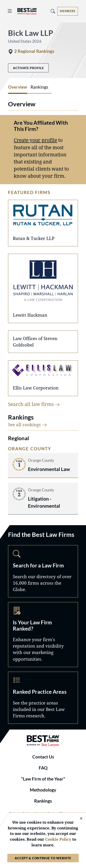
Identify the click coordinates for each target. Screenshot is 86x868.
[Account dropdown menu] (68, 11)
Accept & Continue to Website (43, 858)
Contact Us (43, 757)
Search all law (34, 404)
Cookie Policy (58, 839)
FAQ (43, 768)
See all (28, 424)
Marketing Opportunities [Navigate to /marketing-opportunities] (43, 635)
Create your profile (35, 140)
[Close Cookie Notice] (78, 819)
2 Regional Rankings (34, 51)
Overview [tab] (18, 87)
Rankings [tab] (39, 87)
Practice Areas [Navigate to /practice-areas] (43, 698)
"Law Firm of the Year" (43, 779)
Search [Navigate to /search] (43, 571)
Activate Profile (28, 68)
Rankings (43, 801)
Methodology (43, 790)
